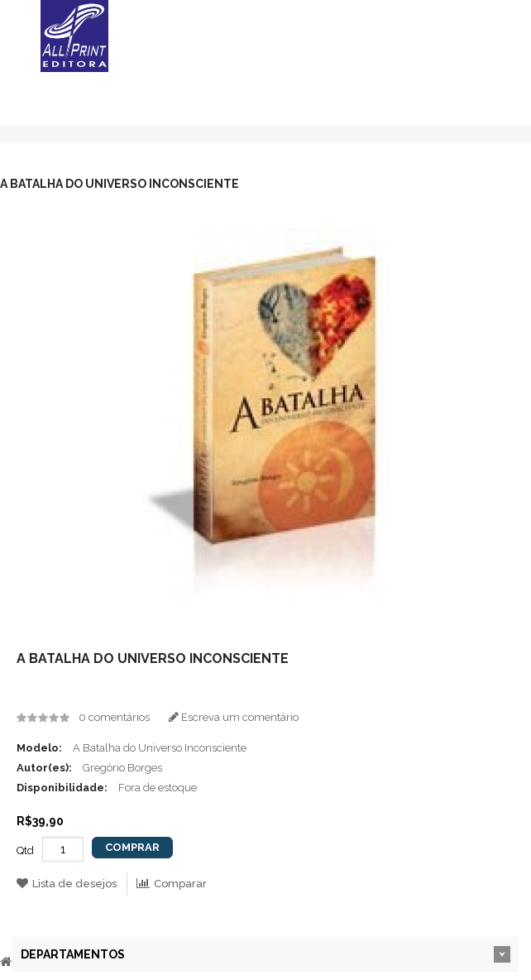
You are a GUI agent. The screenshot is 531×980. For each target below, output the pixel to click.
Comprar (132, 847)
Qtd (25, 850)
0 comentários (114, 717)
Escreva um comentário (234, 717)
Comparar (172, 884)
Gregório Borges (122, 768)
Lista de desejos (67, 884)
